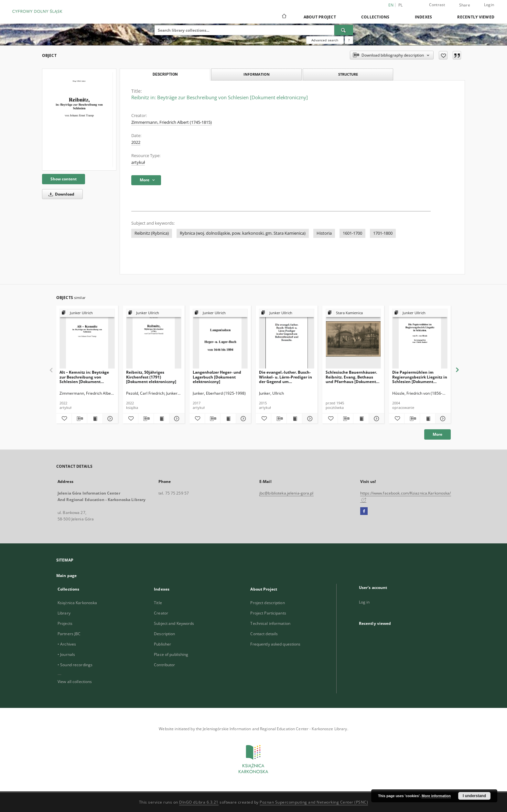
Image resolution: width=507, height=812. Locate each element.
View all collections (75, 682)
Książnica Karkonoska (77, 603)
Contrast (437, 5)
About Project (320, 17)
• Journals (66, 654)
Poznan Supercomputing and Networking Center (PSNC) (314, 802)
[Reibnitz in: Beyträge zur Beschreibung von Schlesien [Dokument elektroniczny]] (79, 120)
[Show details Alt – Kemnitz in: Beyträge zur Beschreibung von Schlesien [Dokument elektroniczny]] (109, 419)
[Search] (344, 30)
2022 (136, 142)
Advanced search (325, 40)
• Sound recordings (75, 665)
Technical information (270, 623)
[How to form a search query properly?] (349, 40)
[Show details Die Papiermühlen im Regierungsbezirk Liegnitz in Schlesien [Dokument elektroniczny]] (442, 419)
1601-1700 (352, 233)
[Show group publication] (87, 313)
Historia (324, 233)
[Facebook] (364, 511)
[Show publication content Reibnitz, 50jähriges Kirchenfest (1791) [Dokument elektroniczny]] (162, 419)
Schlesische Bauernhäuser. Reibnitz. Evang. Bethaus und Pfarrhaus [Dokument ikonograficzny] (351, 377)
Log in (364, 602)
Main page (66, 576)
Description (164, 634)
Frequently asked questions (275, 644)
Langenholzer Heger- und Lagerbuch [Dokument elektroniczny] (217, 377)
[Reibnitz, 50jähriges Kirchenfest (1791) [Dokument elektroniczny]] (154, 339)
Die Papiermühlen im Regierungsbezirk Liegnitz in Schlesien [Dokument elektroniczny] (420, 377)
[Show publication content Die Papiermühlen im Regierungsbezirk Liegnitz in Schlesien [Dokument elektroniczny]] (428, 419)
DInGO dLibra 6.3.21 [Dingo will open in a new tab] (199, 802)
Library (64, 613)
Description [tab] (165, 74)
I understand (474, 796)
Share (465, 5)
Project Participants (268, 613)
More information (436, 796)
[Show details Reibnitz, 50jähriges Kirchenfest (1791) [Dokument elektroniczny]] (176, 419)
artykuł (138, 162)
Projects (65, 623)
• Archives (67, 644)
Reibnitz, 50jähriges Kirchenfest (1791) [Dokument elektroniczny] (151, 377)
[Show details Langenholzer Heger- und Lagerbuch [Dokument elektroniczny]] (243, 419)
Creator (161, 613)
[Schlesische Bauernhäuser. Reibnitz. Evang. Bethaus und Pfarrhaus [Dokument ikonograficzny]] (353, 339)
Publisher (162, 644)
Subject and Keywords (174, 623)
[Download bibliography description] (79, 419)
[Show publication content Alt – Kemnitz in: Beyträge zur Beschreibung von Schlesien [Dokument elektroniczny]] (95, 419)
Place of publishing (171, 654)
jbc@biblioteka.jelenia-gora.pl (286, 493)
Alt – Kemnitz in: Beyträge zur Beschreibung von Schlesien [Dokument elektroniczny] (84, 377)
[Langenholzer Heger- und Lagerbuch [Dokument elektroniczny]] (220, 339)
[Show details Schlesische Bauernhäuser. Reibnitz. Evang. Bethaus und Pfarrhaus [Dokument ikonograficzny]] (376, 419)
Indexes (424, 17)
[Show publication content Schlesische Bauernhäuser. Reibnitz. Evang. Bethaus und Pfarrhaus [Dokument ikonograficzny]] (361, 419)
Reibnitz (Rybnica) (152, 233)
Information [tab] (257, 74)
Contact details (264, 634)
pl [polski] (401, 5)
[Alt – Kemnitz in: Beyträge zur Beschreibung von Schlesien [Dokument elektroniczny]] (87, 339)
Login (489, 5)
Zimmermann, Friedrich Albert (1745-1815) (172, 122)
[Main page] (284, 17)
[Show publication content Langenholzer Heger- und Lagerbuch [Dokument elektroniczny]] (228, 419)
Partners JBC (69, 634)
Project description (267, 603)
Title (158, 603)
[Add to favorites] (443, 55)
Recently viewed (476, 17)
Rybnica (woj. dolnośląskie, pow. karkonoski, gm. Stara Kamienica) (243, 233)
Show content (64, 179)
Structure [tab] (348, 74)
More (437, 434)
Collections (375, 17)
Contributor (164, 665)
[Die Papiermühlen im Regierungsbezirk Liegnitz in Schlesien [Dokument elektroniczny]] (420, 339)
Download (60, 194)
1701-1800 (383, 233)
